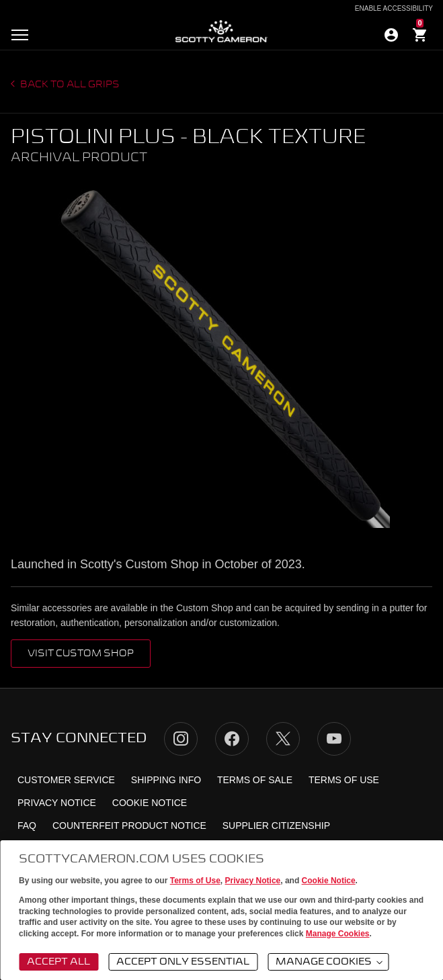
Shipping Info (166, 780)
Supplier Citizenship (276, 826)
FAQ (27, 826)
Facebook (232, 739)
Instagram (181, 739)
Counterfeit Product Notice (129, 826)
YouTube (334, 739)
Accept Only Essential (183, 962)
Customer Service (66, 780)
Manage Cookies (338, 934)
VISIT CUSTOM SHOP (81, 654)
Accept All (58, 962)
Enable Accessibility (394, 9)
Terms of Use (195, 881)
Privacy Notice (253, 881)
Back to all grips (69, 85)
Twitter (283, 739)
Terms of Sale (255, 780)
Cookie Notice (329, 881)
